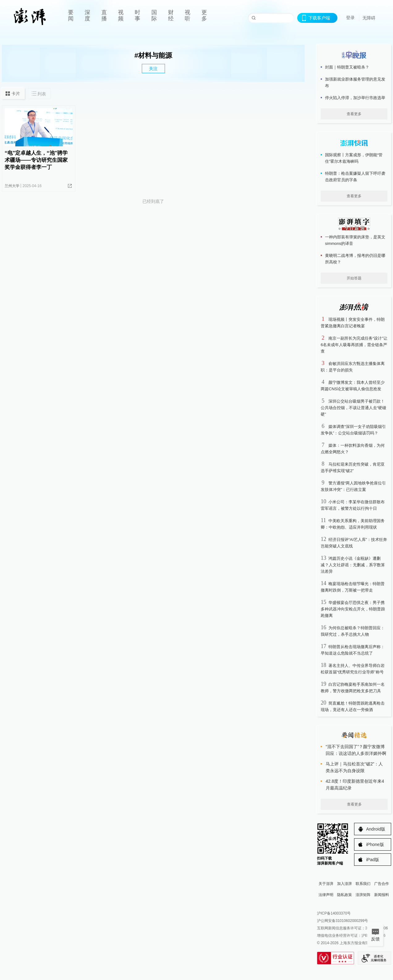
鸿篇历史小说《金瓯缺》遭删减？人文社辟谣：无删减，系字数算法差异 (353, 565)
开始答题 (354, 278)
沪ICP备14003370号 (334, 913)
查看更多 (354, 114)
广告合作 (382, 884)
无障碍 (369, 18)
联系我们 (363, 884)
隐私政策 (344, 895)
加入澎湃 (344, 884)
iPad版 (373, 860)
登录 (350, 18)
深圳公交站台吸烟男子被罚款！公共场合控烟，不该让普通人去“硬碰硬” (353, 408)
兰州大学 (12, 186)
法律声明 (326, 895)
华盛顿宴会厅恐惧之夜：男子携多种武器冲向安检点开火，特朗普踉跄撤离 (353, 609)
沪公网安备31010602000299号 (342, 921)
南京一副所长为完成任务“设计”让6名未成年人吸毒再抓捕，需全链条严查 (354, 345)
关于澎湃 (326, 884)
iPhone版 (375, 844)
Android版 (376, 829)
